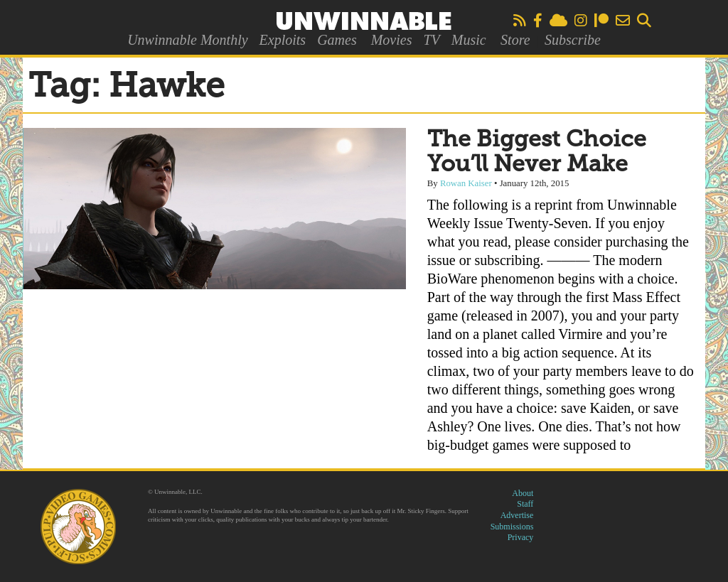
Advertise (517, 515)
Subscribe (573, 40)
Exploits (283, 40)
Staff (525, 504)
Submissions (512, 527)
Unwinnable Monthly (187, 40)
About (523, 493)
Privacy (521, 537)
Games (337, 40)
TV (431, 40)
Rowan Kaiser (466, 183)
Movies (392, 40)
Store (515, 40)
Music (469, 40)
